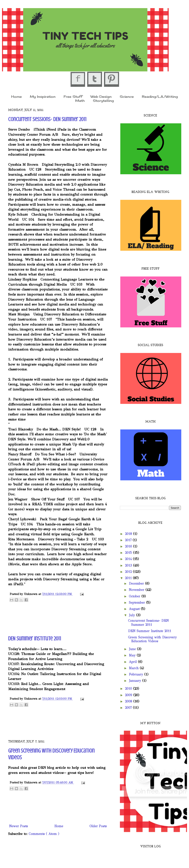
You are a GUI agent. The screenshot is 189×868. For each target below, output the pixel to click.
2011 (129, 578)
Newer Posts (18, 826)
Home (16, 96)
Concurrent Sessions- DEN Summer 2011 (47, 119)
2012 (129, 572)
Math (80, 101)
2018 (129, 534)
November (137, 590)
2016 (129, 546)
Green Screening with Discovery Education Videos (152, 639)
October (135, 596)
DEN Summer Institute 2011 (35, 639)
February (137, 674)
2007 (129, 708)
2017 (129, 540)
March (134, 668)
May (133, 655)
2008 (129, 701)
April (133, 662)
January (136, 681)
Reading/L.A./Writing (160, 96)
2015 (129, 553)
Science (127, 96)
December (137, 584)
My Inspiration (43, 96)
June (133, 649)
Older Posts (98, 826)
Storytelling (103, 101)
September (137, 603)
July (133, 615)
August (135, 609)
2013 (129, 565)
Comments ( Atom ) (44, 834)
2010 (129, 689)
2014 (129, 559)
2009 (129, 695)
